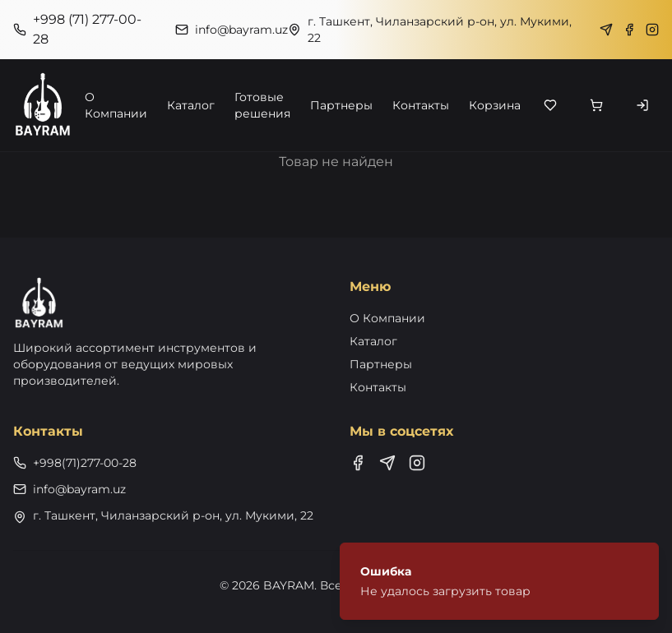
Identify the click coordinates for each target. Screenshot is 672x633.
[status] (499, 581)
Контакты (421, 105)
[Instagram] (652, 30)
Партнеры (341, 105)
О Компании (116, 105)
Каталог (191, 105)
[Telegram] (606, 30)
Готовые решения (262, 105)
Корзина (495, 105)
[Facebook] (629, 30)
